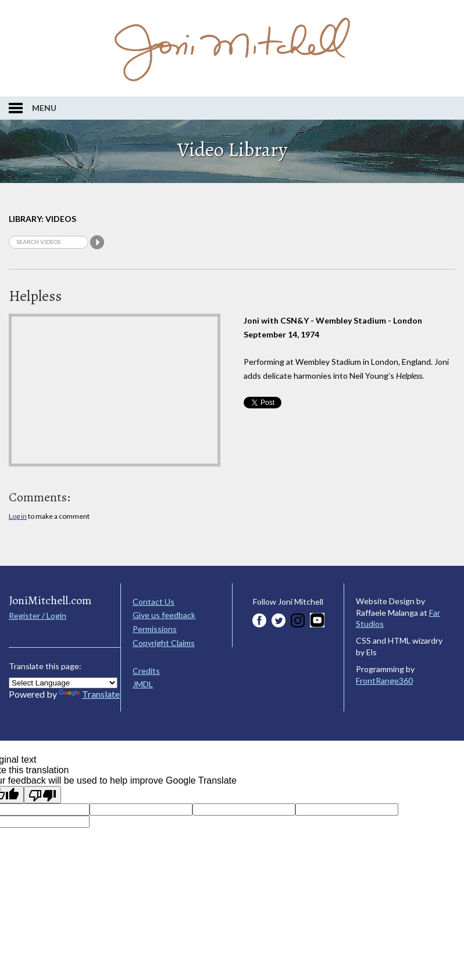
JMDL (143, 684)
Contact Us (154, 602)
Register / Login (38, 615)
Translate (89, 694)
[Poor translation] (42, 795)
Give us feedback (164, 615)
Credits (146, 671)
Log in (18, 516)
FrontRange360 (384, 681)
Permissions (155, 629)
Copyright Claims (164, 643)
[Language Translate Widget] (63, 683)
